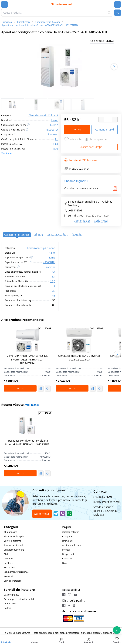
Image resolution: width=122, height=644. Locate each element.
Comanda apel (83, 221)
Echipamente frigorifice (16, 572)
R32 (53, 291)
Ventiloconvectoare (14, 550)
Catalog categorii (71, 532)
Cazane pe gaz (12, 595)
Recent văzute (20, 405)
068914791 (76, 210)
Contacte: (100, 491)
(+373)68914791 (103, 497)
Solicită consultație (91, 147)
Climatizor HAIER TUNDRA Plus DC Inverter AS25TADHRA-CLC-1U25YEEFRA (27, 360)
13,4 (55, 144)
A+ (56, 139)
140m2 (54, 125)
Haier (55, 120)
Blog (65, 563)
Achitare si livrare (72, 545)
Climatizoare (10, 532)
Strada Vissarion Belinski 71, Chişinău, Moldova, (89, 204)
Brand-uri (67, 541)
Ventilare (9, 559)
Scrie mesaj (101, 221)
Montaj (66, 550)
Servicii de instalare (19, 590)
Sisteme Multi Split (14, 536)
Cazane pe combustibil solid (19, 599)
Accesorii (9, 576)
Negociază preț (77, 169)
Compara (67, 536)
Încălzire (8, 563)
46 (54, 296)
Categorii (11, 527)
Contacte (67, 559)
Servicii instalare (13, 581)
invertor (53, 134)
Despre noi (68, 554)
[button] (114, 67)
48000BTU (52, 130)
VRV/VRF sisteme (13, 541)
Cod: (45, 328)
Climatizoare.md (61, 4)
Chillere (8, 554)
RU (118, 13)
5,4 (53, 286)
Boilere (8, 608)
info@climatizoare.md (107, 502)
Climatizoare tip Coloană (43, 115)
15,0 (55, 149)
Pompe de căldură (14, 545)
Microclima (10, 567)
